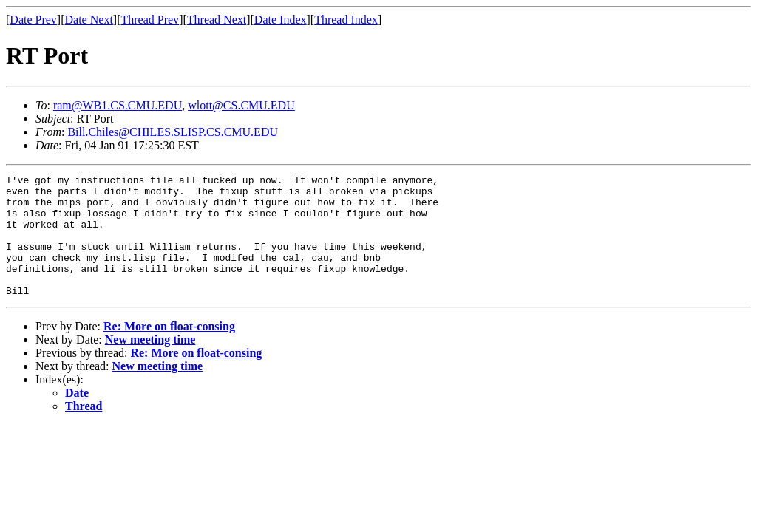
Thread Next (217, 20)
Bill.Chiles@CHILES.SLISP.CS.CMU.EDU (173, 132)
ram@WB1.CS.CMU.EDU (118, 105)
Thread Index (346, 20)
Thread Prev (150, 20)
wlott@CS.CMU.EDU (241, 105)
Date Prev (33, 20)
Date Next (89, 20)
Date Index (281, 20)
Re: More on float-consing (169, 351)
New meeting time (150, 364)
